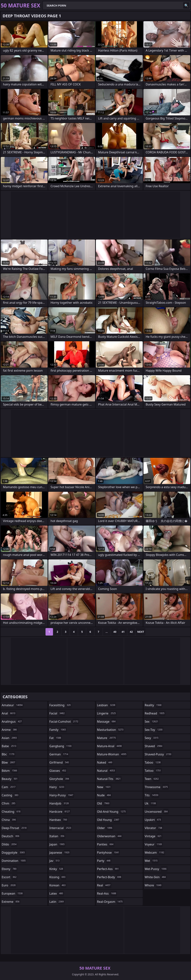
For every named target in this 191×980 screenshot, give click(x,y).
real (104, 885)
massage (107, 722)
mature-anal (110, 746)
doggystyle (14, 853)
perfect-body (109, 877)
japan (58, 844)
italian (57, 836)
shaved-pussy (158, 754)
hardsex (59, 820)
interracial (61, 828)
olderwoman (110, 836)
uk (151, 803)
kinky (57, 869)
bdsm (10, 771)
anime (10, 730)
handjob (60, 803)
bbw (9, 762)
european (13, 893)
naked (105, 762)
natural (106, 771)
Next (141, 632)
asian (10, 738)
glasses (58, 771)
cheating (11, 812)
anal (9, 713)
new (104, 787)
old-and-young (112, 812)
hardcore (60, 812)
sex (152, 722)
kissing (58, 877)
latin (57, 902)
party (104, 861)
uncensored (157, 812)
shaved (154, 746)
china (9, 820)
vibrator (154, 828)
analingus (12, 722)
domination (14, 861)
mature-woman (112, 754)
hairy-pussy (62, 795)
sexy (152, 738)
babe (9, 746)
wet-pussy (156, 869)
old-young (109, 820)
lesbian (107, 705)
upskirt (153, 820)
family (58, 730)
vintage (154, 836)
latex (57, 893)
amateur (13, 705)
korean (58, 885)
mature (107, 738)
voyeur (154, 844)
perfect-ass (108, 869)
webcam (155, 853)
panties (106, 844)
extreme (11, 902)
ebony (10, 869)
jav (55, 861)
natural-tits (109, 779)
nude (104, 795)
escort (10, 877)
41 (123, 632)
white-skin (156, 877)
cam (9, 787)
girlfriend (60, 762)
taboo (153, 762)
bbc (8, 754)
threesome (157, 787)
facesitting (61, 705)
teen (152, 779)
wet (152, 861)
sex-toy (154, 730)
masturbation (111, 730)
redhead (155, 713)
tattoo (153, 771)
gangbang (61, 746)
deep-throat (15, 828)
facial (58, 713)
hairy (57, 787)
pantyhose (108, 853)
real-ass (107, 893)
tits (152, 795)
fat (56, 738)
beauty (10, 779)
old (104, 803)
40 (115, 632)
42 (131, 632)
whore (154, 885)
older (105, 828)
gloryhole (60, 779)
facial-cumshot (64, 722)
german (59, 754)
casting (10, 795)
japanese (60, 853)
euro (9, 885)
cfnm (9, 803)
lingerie (107, 713)
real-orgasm (110, 902)
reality (154, 705)
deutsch (11, 836)
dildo (10, 844)
